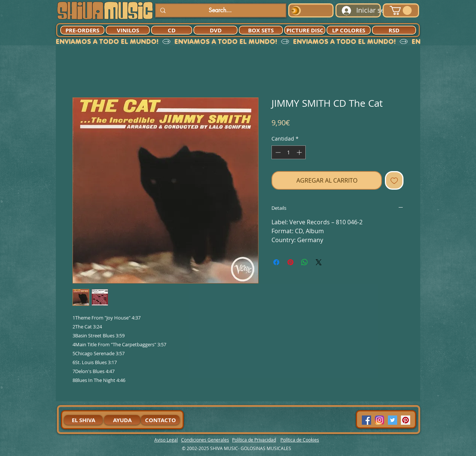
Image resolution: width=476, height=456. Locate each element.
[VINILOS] (128, 30)
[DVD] (216, 30)
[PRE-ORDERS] (82, 30)
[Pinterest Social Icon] (406, 420)
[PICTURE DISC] (305, 30)
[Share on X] (319, 262)
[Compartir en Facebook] (276, 262)
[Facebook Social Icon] (366, 420)
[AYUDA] (122, 420)
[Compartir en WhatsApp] (305, 262)
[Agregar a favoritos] (394, 180)
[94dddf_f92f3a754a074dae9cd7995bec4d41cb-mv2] (379, 420)
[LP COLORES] (349, 30)
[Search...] (220, 10)
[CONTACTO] (160, 420)
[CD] (172, 30)
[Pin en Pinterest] (290, 262)
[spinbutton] (289, 152)
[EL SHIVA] (83, 420)
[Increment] (300, 152)
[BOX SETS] (261, 30)
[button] (401, 10)
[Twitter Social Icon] (393, 420)
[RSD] (394, 30)
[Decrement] (277, 152)
